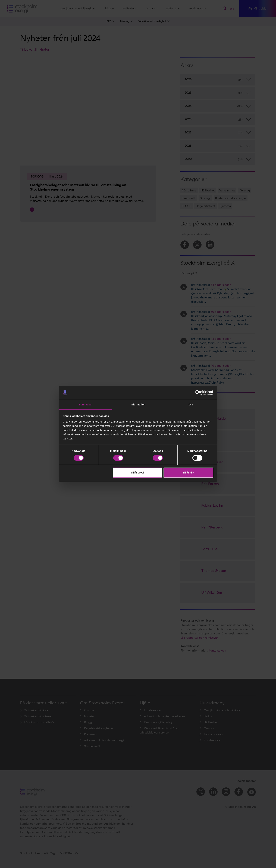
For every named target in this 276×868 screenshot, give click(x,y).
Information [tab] (138, 404)
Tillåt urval (137, 473)
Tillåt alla (188, 473)
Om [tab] (191, 404)
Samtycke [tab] (85, 404)
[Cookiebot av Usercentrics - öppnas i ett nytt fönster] (198, 393)
